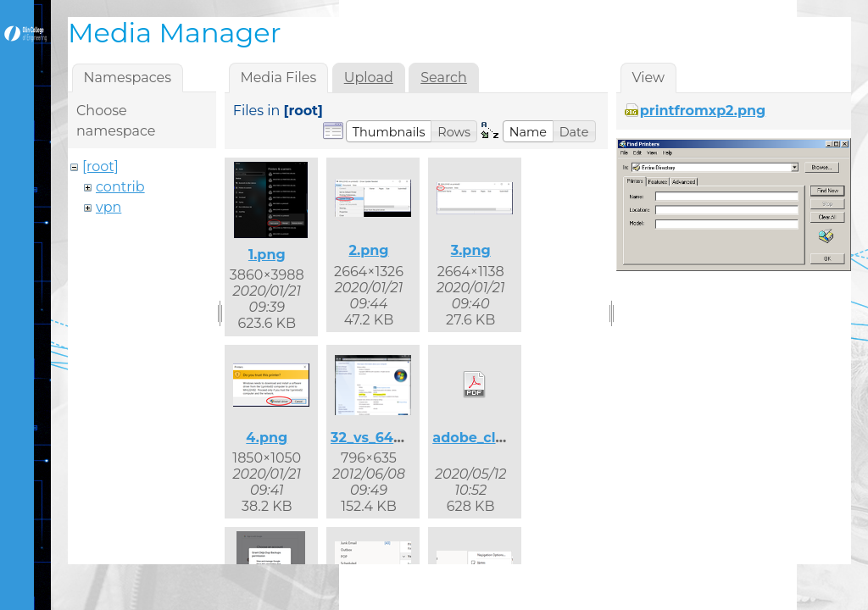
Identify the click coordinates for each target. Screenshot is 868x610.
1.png (267, 255)
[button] (389, 131)
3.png (471, 250)
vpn (108, 207)
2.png (368, 250)
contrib (120, 187)
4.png (267, 438)
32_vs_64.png (378, 438)
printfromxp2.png (703, 111)
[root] (100, 166)
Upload (369, 78)
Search (444, 78)
